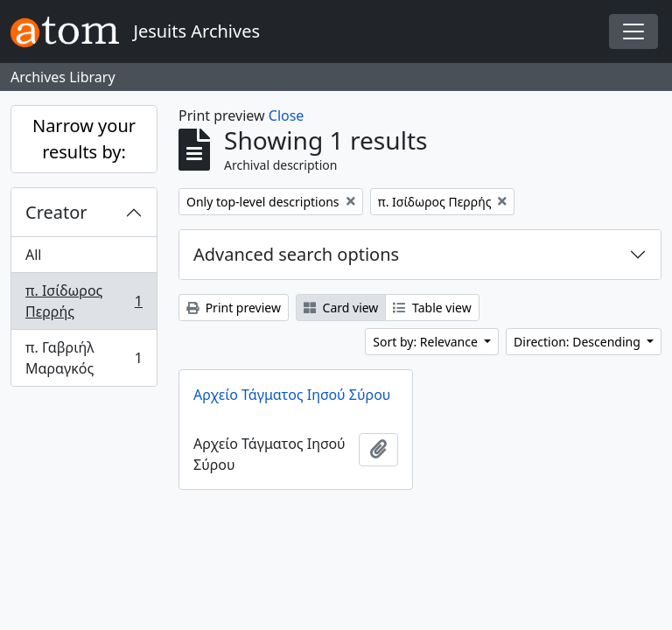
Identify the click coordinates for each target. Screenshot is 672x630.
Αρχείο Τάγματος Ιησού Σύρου (292, 395)
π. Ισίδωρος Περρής (84, 301)
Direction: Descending (578, 342)
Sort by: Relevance (427, 342)
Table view (432, 308)
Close (287, 115)
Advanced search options (296, 254)
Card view (341, 308)
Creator (56, 212)
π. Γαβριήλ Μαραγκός (84, 358)
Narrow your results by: (84, 139)
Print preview (234, 308)
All (33, 255)
